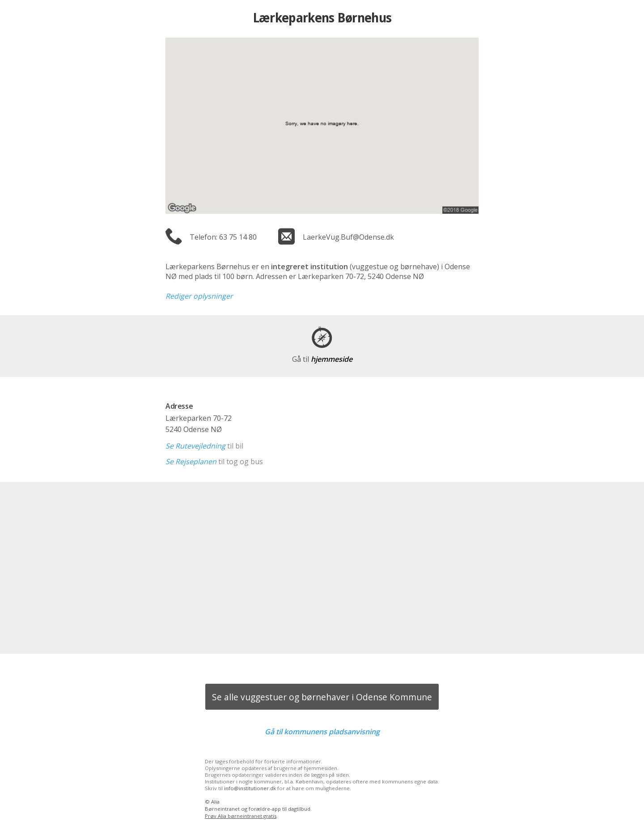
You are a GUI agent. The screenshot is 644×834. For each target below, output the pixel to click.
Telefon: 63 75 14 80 (223, 237)
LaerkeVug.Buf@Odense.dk (348, 237)
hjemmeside (322, 359)
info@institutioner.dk (250, 788)
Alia (215, 802)
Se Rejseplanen (191, 461)
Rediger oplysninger (199, 296)
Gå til (322, 732)
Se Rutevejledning (195, 446)
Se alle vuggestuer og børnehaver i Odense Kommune (322, 697)
